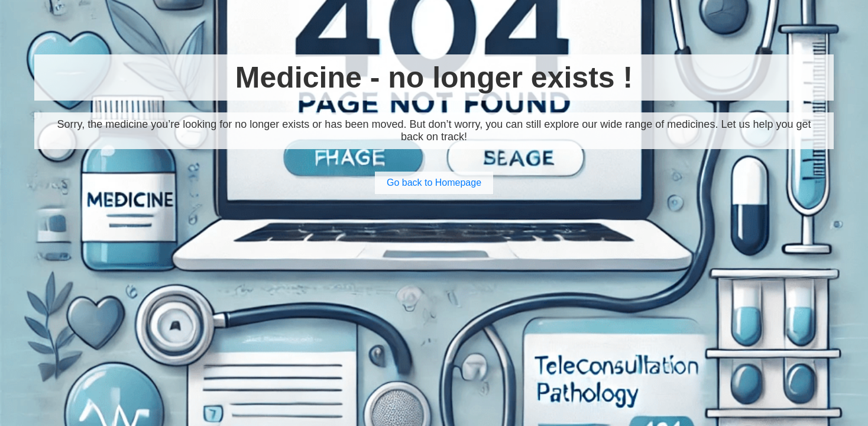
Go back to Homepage (434, 183)
